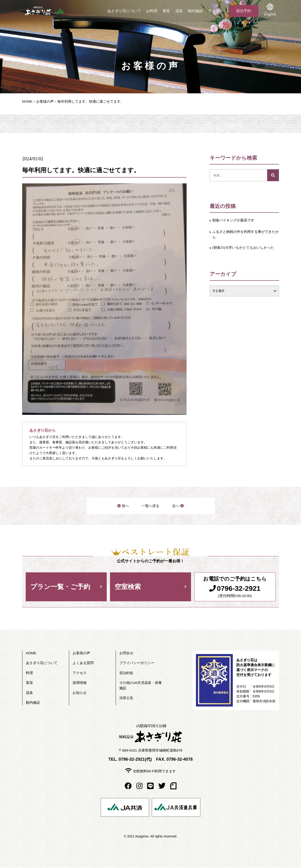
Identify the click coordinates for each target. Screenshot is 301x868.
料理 (29, 673)
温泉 (180, 11)
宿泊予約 (246, 11)
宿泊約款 (126, 673)
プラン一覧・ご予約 (60, 587)
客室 (167, 11)
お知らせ (80, 693)
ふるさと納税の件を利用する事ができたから (244, 236)
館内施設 (197, 11)
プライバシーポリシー (137, 663)
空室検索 (128, 587)
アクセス (218, 11)
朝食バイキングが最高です (237, 221)
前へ (126, 506)
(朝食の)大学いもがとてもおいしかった (245, 254)
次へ (176, 506)
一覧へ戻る (151, 506)
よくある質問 (83, 663)
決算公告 (126, 698)
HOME (27, 101)
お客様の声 (45, 101)
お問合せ (126, 653)
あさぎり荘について (124, 11)
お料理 (152, 11)
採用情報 (80, 683)
